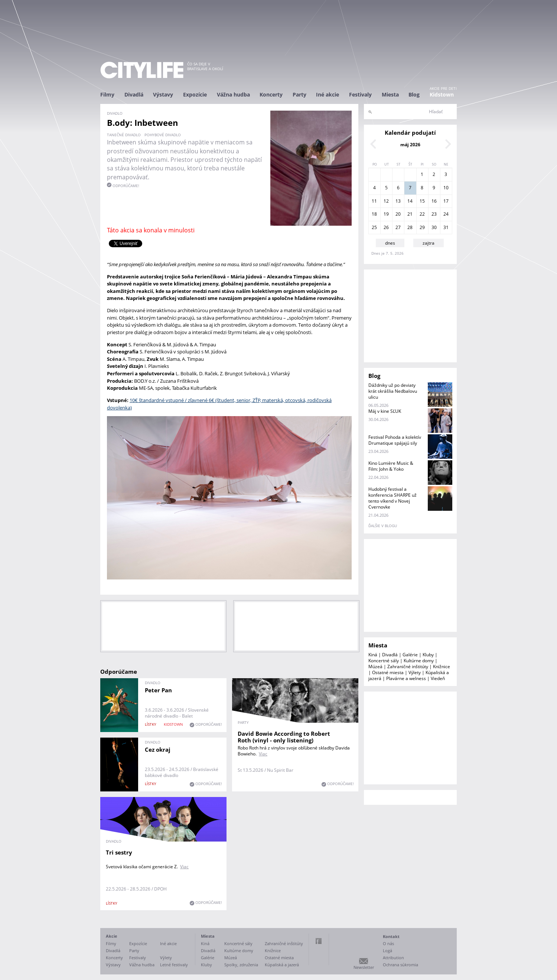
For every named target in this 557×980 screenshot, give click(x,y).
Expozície (195, 94)
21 (410, 214)
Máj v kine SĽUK (385, 411)
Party (299, 94)
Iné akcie (328, 94)
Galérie (410, 655)
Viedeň (438, 678)
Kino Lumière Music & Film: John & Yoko (391, 466)
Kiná (373, 655)
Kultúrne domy (419, 661)
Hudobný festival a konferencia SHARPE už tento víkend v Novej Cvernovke (392, 498)
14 (410, 201)
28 (410, 227)
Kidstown (442, 94)
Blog (414, 94)
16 (434, 201)
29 (422, 227)
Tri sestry (119, 852)
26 (386, 227)
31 (446, 227)
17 (446, 201)
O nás (388, 943)
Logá (387, 950)
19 (386, 214)
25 (374, 227)
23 (434, 214)
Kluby (428, 655)
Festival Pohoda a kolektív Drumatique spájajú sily (395, 440)
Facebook (319, 941)
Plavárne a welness (406, 678)
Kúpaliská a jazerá (282, 965)
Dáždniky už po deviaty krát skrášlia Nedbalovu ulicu (393, 391)
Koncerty (271, 94)
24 (446, 214)
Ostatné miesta (388, 672)
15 (422, 201)
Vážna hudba (233, 94)
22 (422, 214)
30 (434, 227)
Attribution (393, 958)
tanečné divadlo (124, 135)
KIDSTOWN (173, 724)
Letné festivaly (174, 965)
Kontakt (391, 936)
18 (374, 214)
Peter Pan (158, 690)
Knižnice (442, 667)
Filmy (107, 94)
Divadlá (134, 94)
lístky (151, 724)
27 (398, 227)
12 (386, 201)
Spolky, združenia (241, 965)
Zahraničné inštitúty (408, 667)
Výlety (415, 672)
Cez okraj (158, 749)
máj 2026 (410, 145)
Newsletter (364, 967)
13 (398, 201)
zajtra (429, 243)
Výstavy (163, 94)
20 (398, 214)
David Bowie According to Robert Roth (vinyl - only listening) (284, 737)
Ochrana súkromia (400, 965)
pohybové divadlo (163, 135)
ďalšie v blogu (383, 526)
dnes (390, 243)
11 (374, 201)
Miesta (390, 94)
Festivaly (360, 94)
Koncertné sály (384, 661)
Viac (263, 754)
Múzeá (375, 667)
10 (446, 188)
